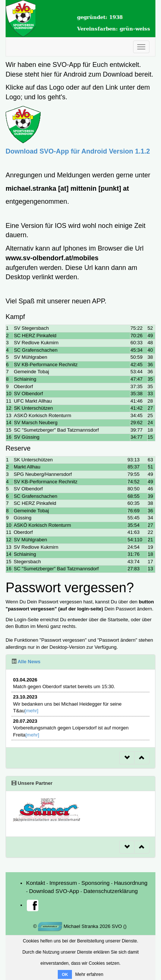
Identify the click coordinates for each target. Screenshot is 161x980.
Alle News (29, 662)
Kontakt (36, 883)
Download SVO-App (54, 891)
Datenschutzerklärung (111, 891)
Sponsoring (95, 883)
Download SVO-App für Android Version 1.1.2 (78, 151)
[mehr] (31, 711)
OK (65, 974)
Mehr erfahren (89, 974)
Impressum (63, 883)
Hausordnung (131, 883)
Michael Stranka (68, 926)
